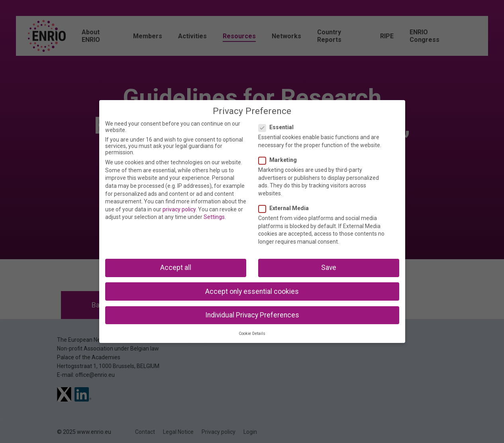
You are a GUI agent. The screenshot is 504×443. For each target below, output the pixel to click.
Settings (214, 217)
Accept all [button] (176, 268)
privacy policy (179, 209)
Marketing (280, 160)
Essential (278, 127)
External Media (286, 208)
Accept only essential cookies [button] (252, 291)
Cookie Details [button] (252, 334)
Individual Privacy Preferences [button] (252, 315)
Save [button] (329, 268)
